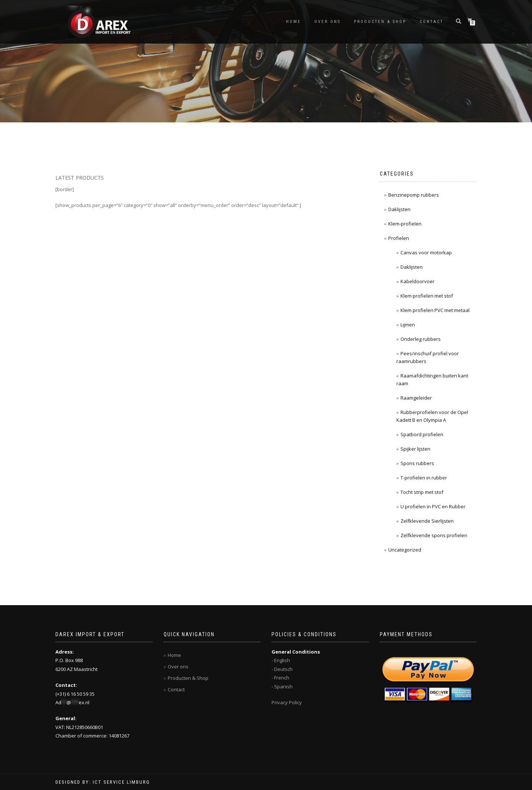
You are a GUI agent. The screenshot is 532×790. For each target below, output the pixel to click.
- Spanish (282, 686)
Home (294, 22)
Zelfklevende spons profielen (434, 535)
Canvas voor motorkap (426, 252)
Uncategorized (405, 550)
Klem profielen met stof (427, 296)
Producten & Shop (380, 22)
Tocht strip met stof (422, 492)
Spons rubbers (417, 463)
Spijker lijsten (415, 449)
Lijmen (408, 325)
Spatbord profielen (422, 434)
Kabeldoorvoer (417, 281)
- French (280, 678)
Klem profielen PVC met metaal (435, 310)
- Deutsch (282, 669)
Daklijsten (399, 209)
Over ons (328, 22)
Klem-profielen (405, 224)
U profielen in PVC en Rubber (433, 506)
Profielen (399, 238)
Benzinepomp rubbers (414, 195)
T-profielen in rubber (424, 478)
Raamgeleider (416, 398)
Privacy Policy (287, 702)
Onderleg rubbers (421, 339)
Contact (432, 22)
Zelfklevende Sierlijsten (427, 521)
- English (281, 660)
